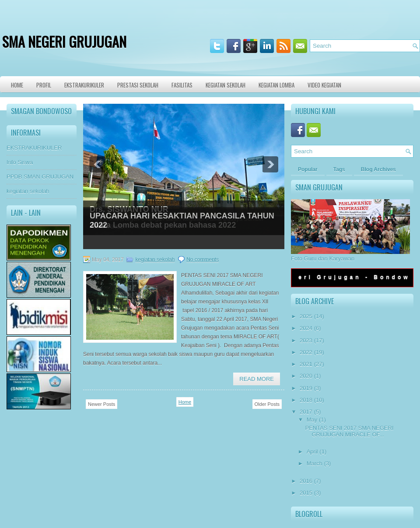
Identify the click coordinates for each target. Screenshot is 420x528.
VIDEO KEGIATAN (324, 85)
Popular (308, 169)
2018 (306, 400)
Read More (257, 379)
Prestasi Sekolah (138, 85)
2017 (306, 412)
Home (17, 85)
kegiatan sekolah (28, 191)
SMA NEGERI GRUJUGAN (64, 41)
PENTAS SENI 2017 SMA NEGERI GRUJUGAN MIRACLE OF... (349, 431)
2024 (306, 328)
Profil (44, 85)
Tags (339, 169)
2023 (306, 340)
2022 (306, 352)
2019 (306, 388)
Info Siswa (20, 162)
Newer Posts (101, 404)
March (315, 463)
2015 (306, 493)
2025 (306, 316)
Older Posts (267, 404)
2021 (306, 364)
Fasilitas (182, 85)
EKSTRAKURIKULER (34, 148)
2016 (306, 481)
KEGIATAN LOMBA (276, 85)
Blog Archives (378, 169)
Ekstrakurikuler (84, 85)
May (312, 420)
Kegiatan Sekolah (226, 85)
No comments (203, 260)
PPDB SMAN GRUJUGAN (40, 177)
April (312, 452)
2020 (306, 376)
